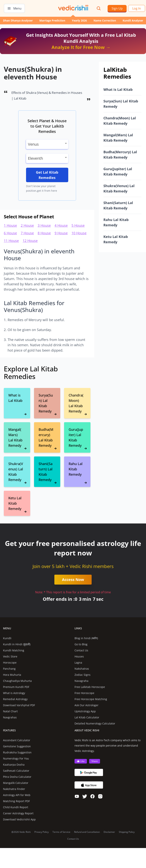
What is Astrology (14, 693)
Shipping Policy (127, 832)
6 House (10, 233)
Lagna (78, 663)
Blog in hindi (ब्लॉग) (86, 638)
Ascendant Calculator (17, 740)
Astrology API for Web (17, 795)
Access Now (73, 580)
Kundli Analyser (133, 20)
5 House (78, 225)
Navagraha (81, 681)
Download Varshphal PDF (19, 705)
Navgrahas (10, 717)
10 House (79, 233)
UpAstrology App (85, 711)
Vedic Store (10, 656)
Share (95, 761)
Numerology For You (16, 758)
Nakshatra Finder (14, 789)
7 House (27, 233)
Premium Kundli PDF (16, 687)
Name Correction (105, 20)
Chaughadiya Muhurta (17, 681)
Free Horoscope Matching (91, 699)
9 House (61, 233)
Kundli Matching (14, 650)
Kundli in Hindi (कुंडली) (17, 644)
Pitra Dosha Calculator (17, 777)
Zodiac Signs (83, 675)
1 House (10, 225)
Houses (79, 656)
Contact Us (81, 650)
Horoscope (10, 663)
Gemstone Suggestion (17, 746)
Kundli (7, 638)
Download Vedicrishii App (19, 819)
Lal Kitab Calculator (87, 717)
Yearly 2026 (79, 20)
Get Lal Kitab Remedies (47, 175)
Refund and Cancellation (87, 832)
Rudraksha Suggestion (17, 752)
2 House (27, 225)
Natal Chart (10, 711)
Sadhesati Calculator (16, 771)
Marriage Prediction (52, 20)
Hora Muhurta (12, 675)
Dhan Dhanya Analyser (18, 20)
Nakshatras (82, 669)
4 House (61, 225)
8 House (44, 233)
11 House (11, 241)
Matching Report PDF (16, 801)
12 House (30, 241)
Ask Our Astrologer (86, 705)
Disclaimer (109, 832)
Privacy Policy (42, 832)
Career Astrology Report (18, 813)
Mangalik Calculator (16, 783)
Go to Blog (81, 644)
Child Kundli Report (16, 807)
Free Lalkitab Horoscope (90, 687)
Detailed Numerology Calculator (95, 723)
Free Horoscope (84, 693)
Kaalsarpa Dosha (14, 765)
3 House (44, 225)
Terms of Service (61, 832)
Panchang (9, 669)
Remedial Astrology (15, 699)
